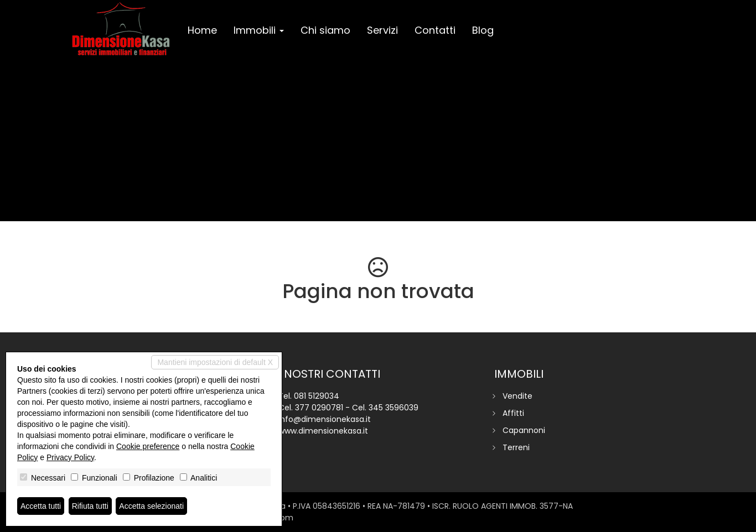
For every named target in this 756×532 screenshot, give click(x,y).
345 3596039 (393, 408)
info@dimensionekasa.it (325, 419)
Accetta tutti (41, 506)
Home (202, 30)
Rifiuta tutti (90, 506)
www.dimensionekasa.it (323, 431)
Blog (483, 30)
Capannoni (524, 430)
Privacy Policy (70, 457)
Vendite (517, 396)
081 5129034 (317, 396)
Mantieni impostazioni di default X (215, 362)
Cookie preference (148, 446)
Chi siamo (325, 30)
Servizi (382, 30)
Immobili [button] (259, 30)
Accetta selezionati (151, 506)
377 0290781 (319, 408)
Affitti (513, 413)
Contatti (435, 30)
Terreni (516, 447)
